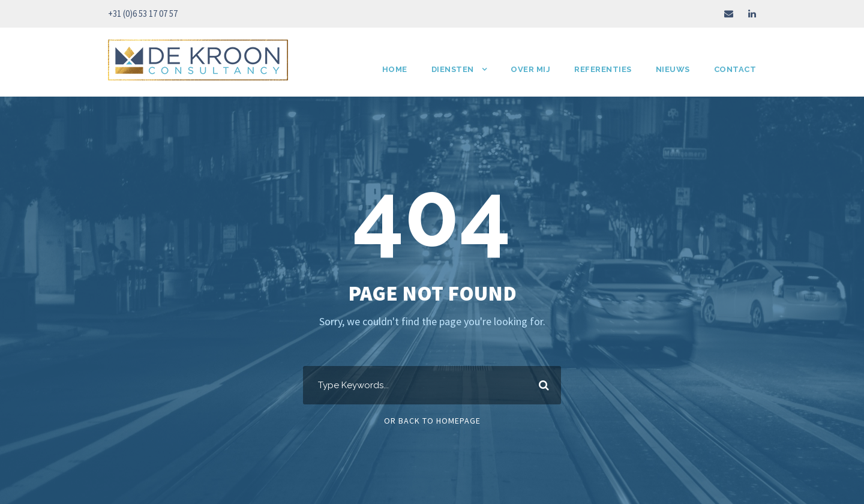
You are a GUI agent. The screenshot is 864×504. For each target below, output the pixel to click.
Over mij (530, 69)
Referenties (603, 69)
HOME (395, 69)
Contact (735, 69)
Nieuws (673, 69)
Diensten (453, 69)
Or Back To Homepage (432, 421)
